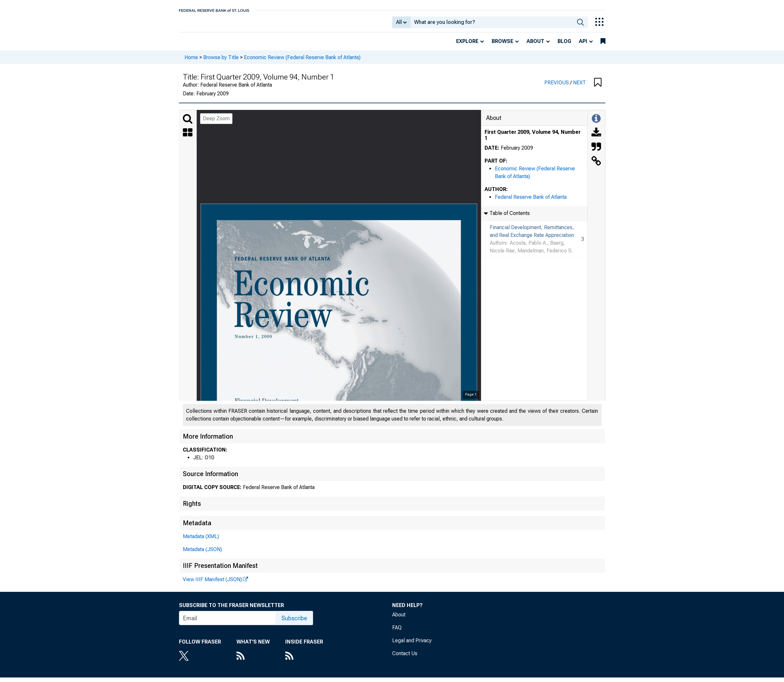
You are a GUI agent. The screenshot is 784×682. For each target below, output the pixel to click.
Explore (467, 46)
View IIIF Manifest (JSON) (212, 584)
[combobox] (492, 25)
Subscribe (294, 623)
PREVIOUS (557, 87)
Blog (564, 46)
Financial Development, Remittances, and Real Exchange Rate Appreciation (532, 236)
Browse (502, 46)
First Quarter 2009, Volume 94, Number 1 (533, 140)
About (535, 46)
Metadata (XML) (201, 541)
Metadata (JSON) (202, 554)
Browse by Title (221, 62)
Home (191, 62)
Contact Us (405, 658)
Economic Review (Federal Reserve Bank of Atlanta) (302, 62)
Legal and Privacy (412, 645)
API (583, 46)
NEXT (580, 87)
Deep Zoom (216, 123)
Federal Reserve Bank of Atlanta (531, 202)
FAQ (397, 632)
